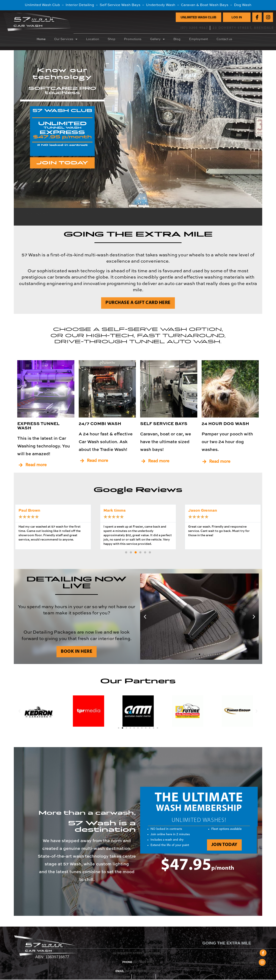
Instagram (244, 963)
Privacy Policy (144, 977)
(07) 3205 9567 (194, 28)
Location (93, 39)
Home (41, 39)
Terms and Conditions (114, 977)
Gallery (157, 39)
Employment (198, 39)
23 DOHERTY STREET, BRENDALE (243, 28)
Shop (111, 39)
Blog (177, 39)
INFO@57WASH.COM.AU (143, 971)
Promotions (133, 39)
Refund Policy (167, 977)
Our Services (66, 39)
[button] (22, 389)
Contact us (224, 39)
